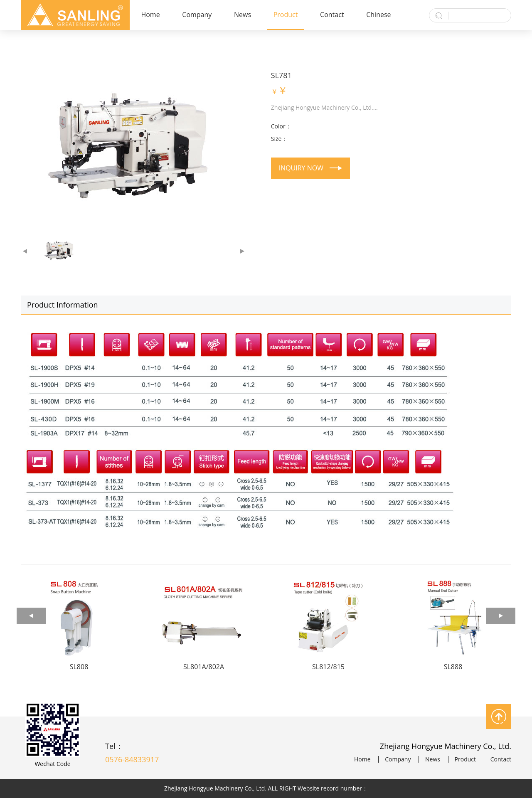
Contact (332, 15)
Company (197, 15)
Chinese (378, 15)
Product (286, 15)
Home (150, 15)
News (243, 15)
